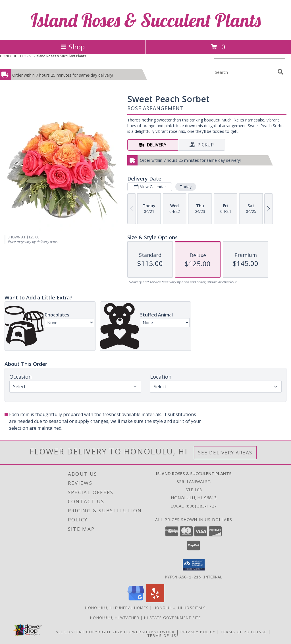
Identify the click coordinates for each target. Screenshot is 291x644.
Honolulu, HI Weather (115, 617)
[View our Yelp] (155, 600)
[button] (194, 565)
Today (186, 187)
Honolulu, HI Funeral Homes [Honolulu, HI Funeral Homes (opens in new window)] (117, 607)
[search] (280, 72)
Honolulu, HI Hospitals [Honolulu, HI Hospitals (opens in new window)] (180, 607)
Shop (73, 47)
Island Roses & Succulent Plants (146, 20)
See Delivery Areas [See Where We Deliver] (225, 453)
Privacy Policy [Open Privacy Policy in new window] (198, 632)
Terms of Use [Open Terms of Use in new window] (163, 635)
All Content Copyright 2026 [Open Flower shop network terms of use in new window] (89, 632)
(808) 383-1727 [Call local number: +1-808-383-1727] (201, 506)
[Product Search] (245, 72)
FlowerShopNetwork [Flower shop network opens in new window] (150, 632)
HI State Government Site (172, 617)
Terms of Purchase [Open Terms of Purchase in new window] (244, 632)
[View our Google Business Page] (136, 600)
